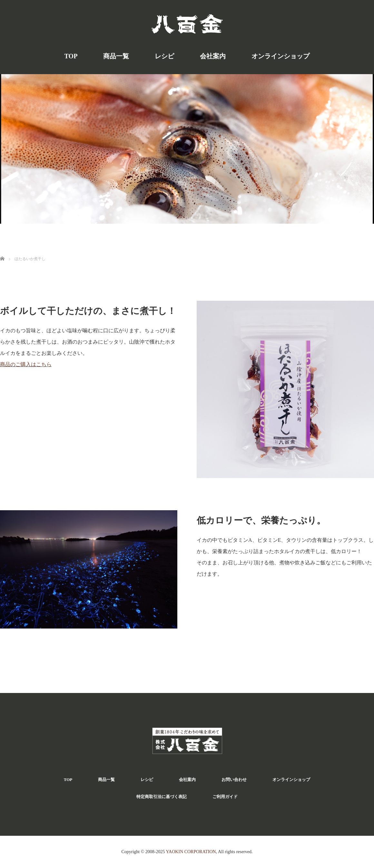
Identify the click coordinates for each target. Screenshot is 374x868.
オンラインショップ (280, 56)
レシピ (164, 56)
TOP (71, 56)
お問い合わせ (234, 780)
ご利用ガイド (225, 797)
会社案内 (213, 56)
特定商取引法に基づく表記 (162, 797)
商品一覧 (116, 56)
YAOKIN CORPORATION (191, 852)
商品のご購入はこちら (26, 364)
